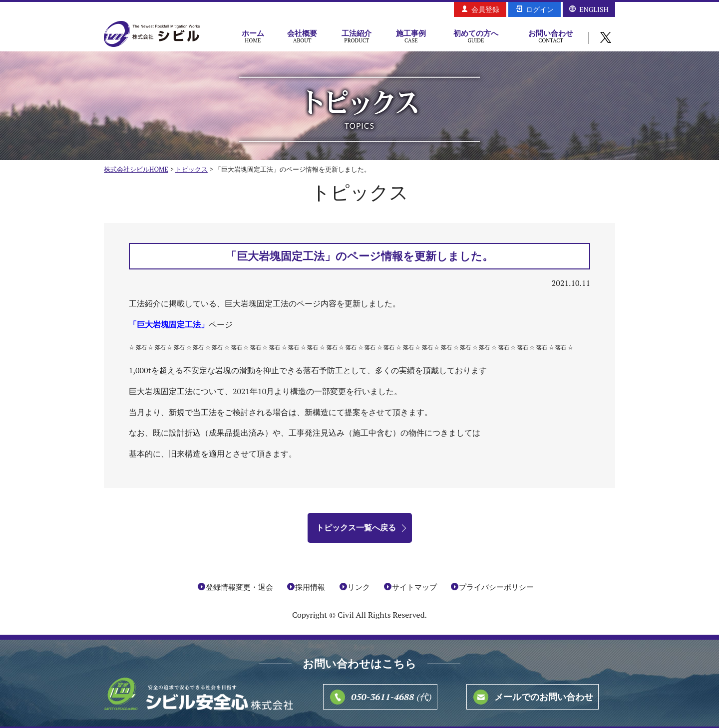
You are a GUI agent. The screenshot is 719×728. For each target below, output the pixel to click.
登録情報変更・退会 (239, 587)
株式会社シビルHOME (136, 169)
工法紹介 (357, 36)
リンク (359, 587)
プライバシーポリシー (496, 587)
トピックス (191, 169)
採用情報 (310, 587)
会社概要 (302, 36)
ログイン (540, 9)
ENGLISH (594, 9)
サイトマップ (414, 587)
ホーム (253, 36)
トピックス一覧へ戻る (356, 527)
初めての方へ (476, 36)
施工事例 (411, 36)
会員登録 (485, 9)
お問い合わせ (551, 36)
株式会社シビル (152, 35)
